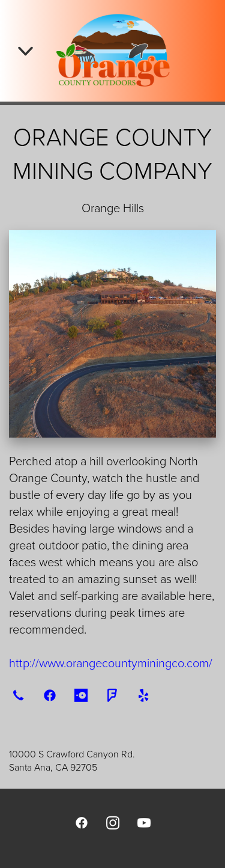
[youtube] (144, 822)
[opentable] (81, 695)
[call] (19, 695)
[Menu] (25, 51)
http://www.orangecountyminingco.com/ (111, 662)
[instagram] (113, 822)
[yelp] (143, 695)
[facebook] (50, 695)
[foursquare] (112, 695)
